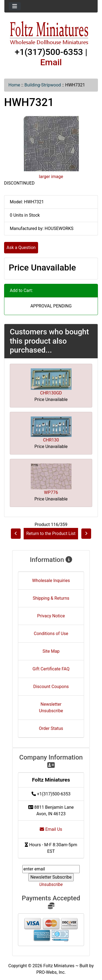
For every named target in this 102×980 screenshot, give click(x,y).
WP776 (51, 492)
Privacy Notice (51, 616)
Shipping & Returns (51, 598)
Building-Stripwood (43, 85)
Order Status (51, 728)
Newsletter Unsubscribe (51, 707)
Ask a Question (21, 248)
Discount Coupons (51, 687)
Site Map (51, 651)
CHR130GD (51, 393)
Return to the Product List (51, 533)
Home (14, 85)
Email (51, 62)
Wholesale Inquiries (51, 581)
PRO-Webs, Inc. (51, 972)
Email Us (51, 829)
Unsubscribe (51, 884)
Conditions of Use (51, 634)
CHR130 (51, 440)
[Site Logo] (51, 33)
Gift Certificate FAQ (51, 669)
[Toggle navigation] (15, 6)
